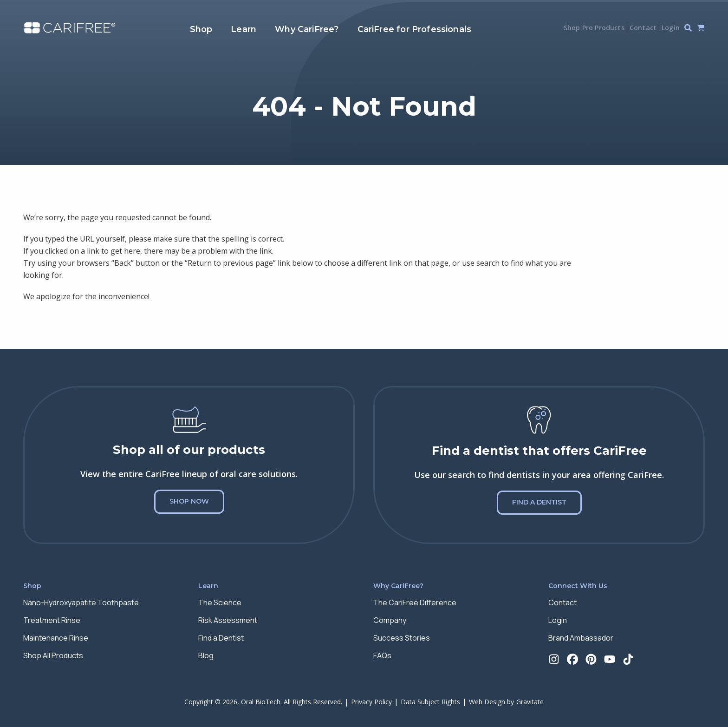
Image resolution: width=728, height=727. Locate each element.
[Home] (70, 28)
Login (671, 28)
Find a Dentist (539, 502)
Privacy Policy (371, 702)
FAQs (382, 655)
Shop (201, 29)
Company (390, 620)
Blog (206, 655)
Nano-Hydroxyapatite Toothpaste (81, 603)
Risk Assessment (228, 620)
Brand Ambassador (581, 638)
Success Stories (402, 638)
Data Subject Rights (430, 702)
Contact (643, 28)
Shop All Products (53, 655)
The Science (220, 603)
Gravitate (530, 702)
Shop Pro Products (594, 28)
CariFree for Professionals (415, 29)
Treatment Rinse (52, 620)
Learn (244, 29)
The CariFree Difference (415, 603)
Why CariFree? (307, 29)
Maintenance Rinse (56, 638)
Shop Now (189, 501)
